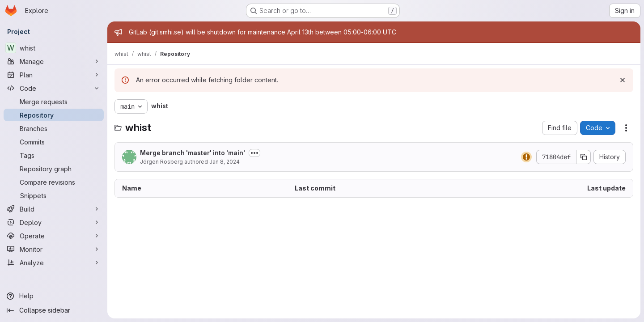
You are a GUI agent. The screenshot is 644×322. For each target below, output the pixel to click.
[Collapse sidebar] (54, 310)
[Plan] (54, 75)
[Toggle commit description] (254, 153)
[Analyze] (54, 263)
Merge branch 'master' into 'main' (193, 153)
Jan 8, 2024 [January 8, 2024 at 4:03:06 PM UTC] (225, 162)
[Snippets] (54, 195)
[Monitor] (54, 249)
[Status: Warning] (526, 157)
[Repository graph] (54, 169)
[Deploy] (54, 222)
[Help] (54, 296)
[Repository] (54, 115)
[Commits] (54, 142)
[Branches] (54, 128)
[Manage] (54, 61)
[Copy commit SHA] (584, 157)
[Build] (54, 209)
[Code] (54, 88)
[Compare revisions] (54, 182)
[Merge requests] (54, 102)
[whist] (54, 48)
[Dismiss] (623, 80)
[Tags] (54, 155)
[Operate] (54, 236)
